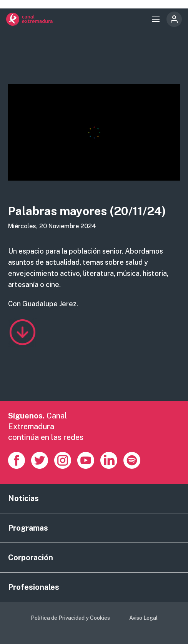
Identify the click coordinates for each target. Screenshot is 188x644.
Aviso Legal (143, 618)
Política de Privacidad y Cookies (70, 618)
